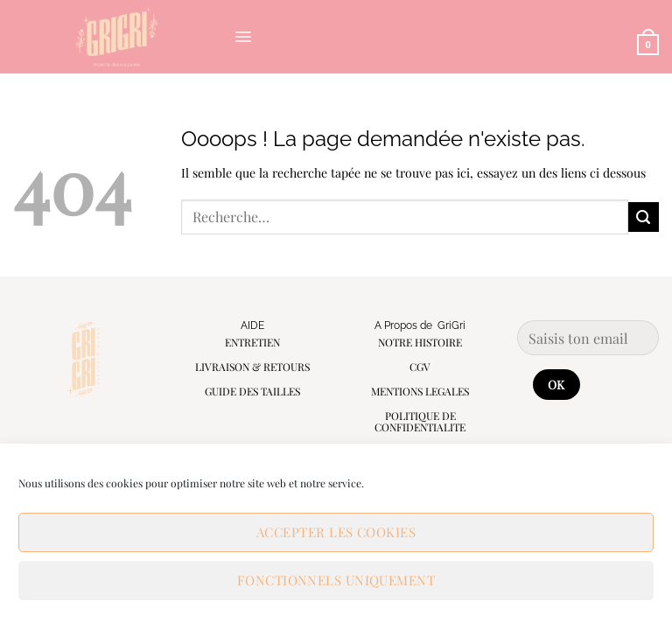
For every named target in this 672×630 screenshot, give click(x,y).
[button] (243, 37)
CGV (420, 367)
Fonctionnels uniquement (336, 580)
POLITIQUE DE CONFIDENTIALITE (420, 421)
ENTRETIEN (252, 342)
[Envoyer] (644, 217)
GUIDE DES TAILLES (252, 391)
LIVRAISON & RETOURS (252, 367)
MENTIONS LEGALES (420, 391)
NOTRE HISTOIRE (420, 342)
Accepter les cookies (336, 532)
